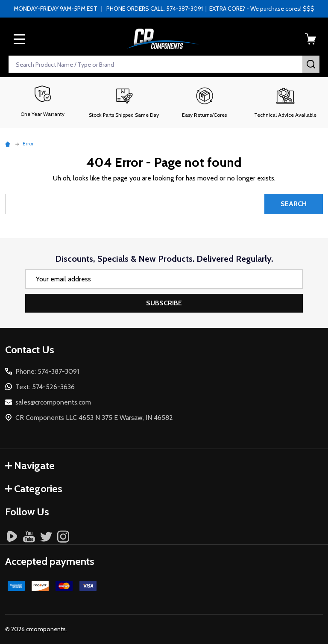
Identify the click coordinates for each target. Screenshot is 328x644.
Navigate (30, 465)
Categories (34, 489)
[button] (124, 102)
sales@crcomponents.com (53, 402)
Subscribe (164, 303)
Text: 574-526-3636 (45, 387)
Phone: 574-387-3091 (47, 371)
